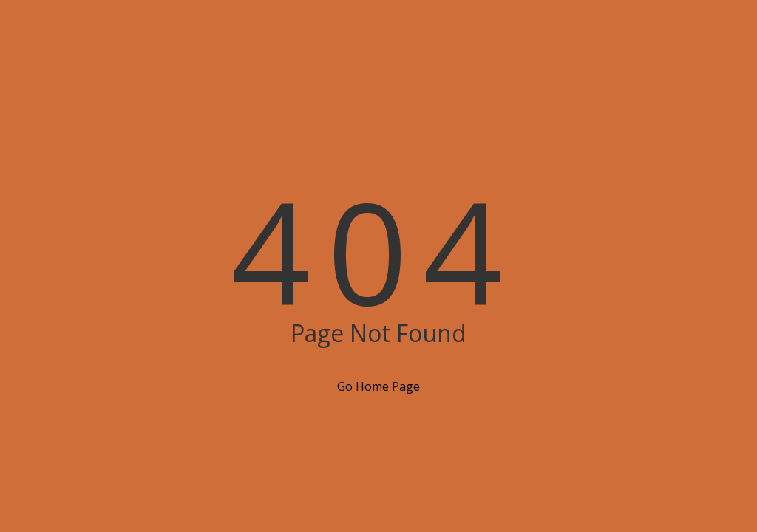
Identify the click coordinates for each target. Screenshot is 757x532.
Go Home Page (378, 386)
